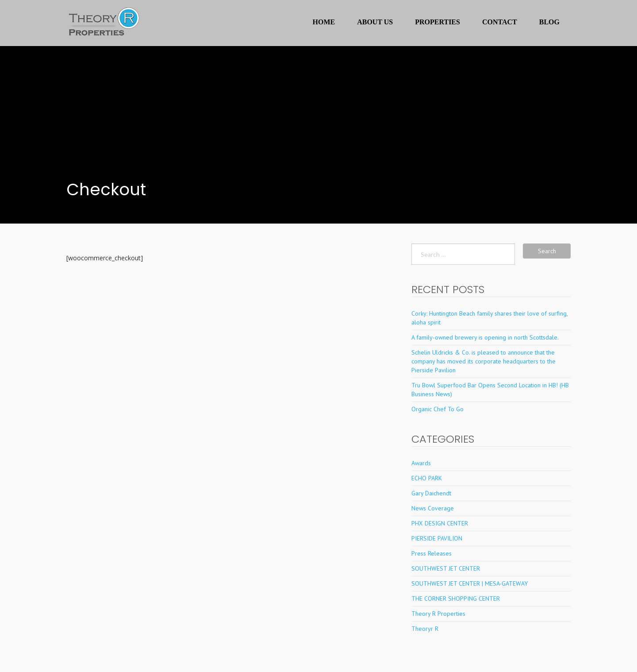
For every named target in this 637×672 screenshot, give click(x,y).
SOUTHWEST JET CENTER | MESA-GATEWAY (470, 583)
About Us (375, 22)
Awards (421, 463)
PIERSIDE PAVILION (437, 538)
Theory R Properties (438, 614)
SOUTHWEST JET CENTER (446, 568)
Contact (500, 22)
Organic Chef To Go (437, 409)
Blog (549, 22)
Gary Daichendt (431, 493)
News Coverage (433, 508)
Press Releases (432, 553)
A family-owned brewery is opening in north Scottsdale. (485, 337)
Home (324, 22)
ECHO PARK (427, 478)
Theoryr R (425, 629)
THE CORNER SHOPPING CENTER (456, 599)
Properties (437, 22)
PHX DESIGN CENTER (440, 523)
